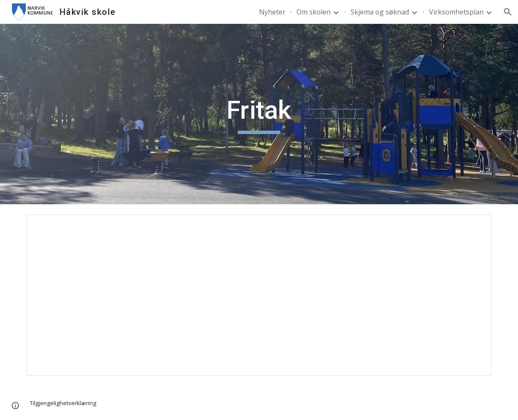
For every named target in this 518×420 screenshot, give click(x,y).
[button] (508, 12)
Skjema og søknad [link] (380, 12)
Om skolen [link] (314, 12)
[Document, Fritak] (259, 295)
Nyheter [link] (272, 12)
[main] (259, 114)
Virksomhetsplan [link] (456, 12)
